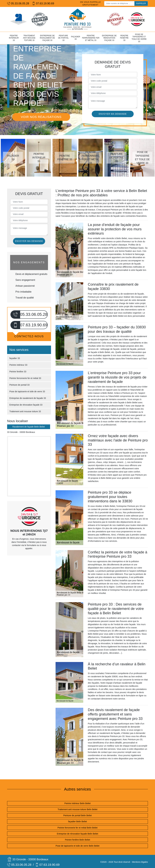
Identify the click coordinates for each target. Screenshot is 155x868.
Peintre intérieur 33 (14, 38)
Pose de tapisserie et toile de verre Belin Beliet (77, 846)
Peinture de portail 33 (63, 38)
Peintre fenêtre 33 (124, 38)
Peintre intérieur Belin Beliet (78, 803)
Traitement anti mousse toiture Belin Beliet (78, 809)
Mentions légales (140, 862)
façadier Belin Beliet (77, 821)
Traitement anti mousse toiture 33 (29, 38)
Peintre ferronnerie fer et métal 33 (91, 38)
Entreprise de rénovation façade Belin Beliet (77, 834)
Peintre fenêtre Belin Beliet (77, 840)
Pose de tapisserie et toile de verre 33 (139, 38)
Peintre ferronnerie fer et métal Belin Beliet (77, 828)
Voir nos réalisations (41, 117)
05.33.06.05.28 (18, 4)
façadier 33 (76, 38)
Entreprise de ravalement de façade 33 (47, 38)
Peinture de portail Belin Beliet (77, 815)
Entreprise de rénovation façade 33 (109, 38)
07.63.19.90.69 (43, 4)
